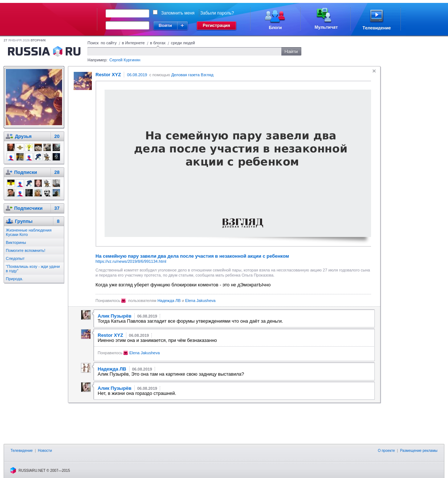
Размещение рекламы (419, 451)
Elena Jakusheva (200, 301)
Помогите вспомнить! (26, 250)
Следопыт (15, 258)
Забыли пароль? (217, 13)
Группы (24, 221)
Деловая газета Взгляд (192, 75)
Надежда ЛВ (169, 301)
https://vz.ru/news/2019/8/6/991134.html (131, 261)
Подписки (26, 172)
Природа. (15, 279)
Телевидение (22, 451)
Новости (45, 451)
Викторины (16, 242)
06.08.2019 (137, 75)
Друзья (23, 136)
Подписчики (28, 208)
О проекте (386, 451)
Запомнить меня (178, 13)
